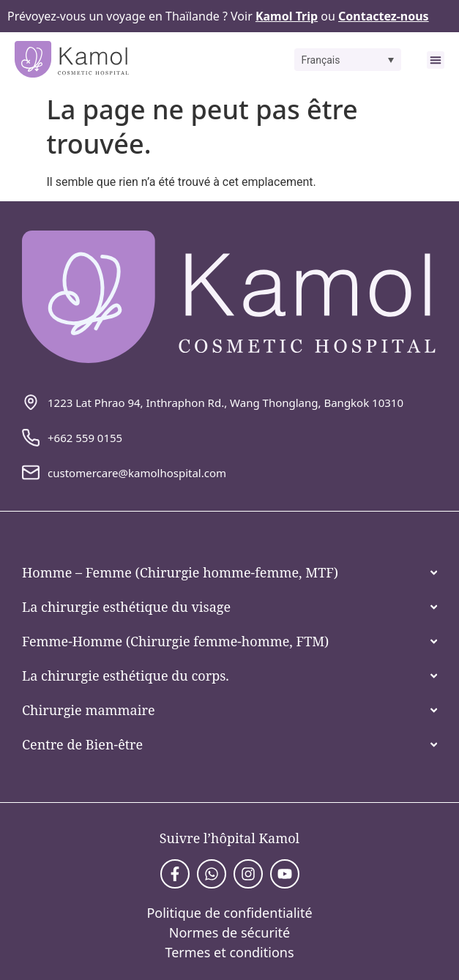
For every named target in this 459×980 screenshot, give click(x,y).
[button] (348, 60)
